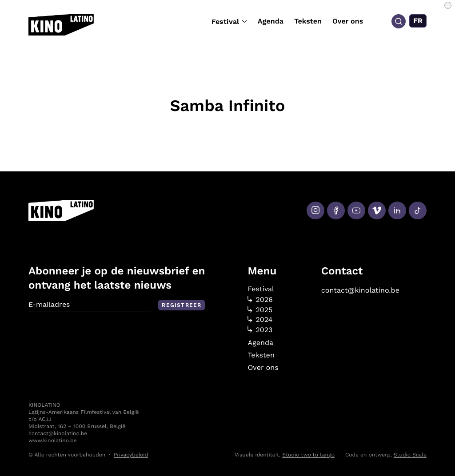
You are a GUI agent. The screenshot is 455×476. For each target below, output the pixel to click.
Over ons (348, 21)
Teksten (308, 21)
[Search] (399, 21)
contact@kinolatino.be (360, 290)
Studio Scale (410, 455)
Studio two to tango (308, 455)
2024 (260, 320)
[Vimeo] (377, 210)
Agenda (271, 21)
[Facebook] (336, 210)
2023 (260, 330)
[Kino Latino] (61, 25)
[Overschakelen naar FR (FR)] (418, 21)
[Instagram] (315, 210)
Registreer (182, 305)
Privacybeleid (131, 455)
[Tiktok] (418, 210)
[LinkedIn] (397, 210)
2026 (260, 300)
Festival (229, 22)
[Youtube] (356, 210)
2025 (260, 310)
